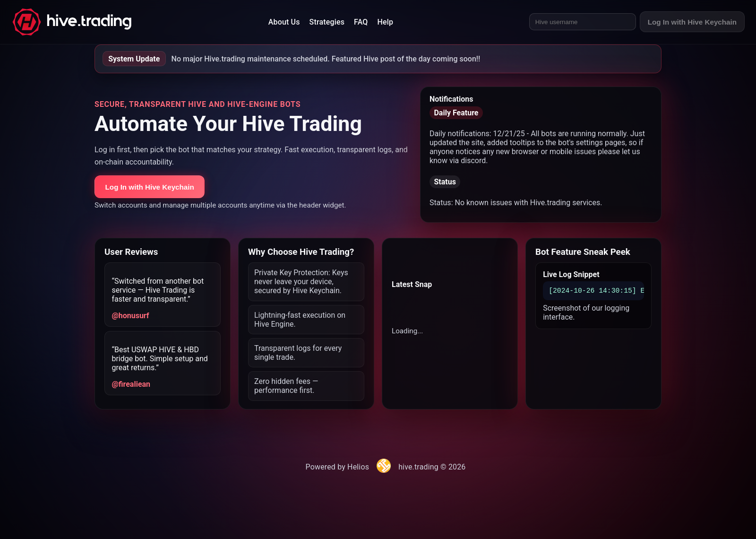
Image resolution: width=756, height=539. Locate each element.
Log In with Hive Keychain (692, 22)
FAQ (361, 22)
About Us (284, 22)
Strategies (327, 22)
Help (386, 22)
